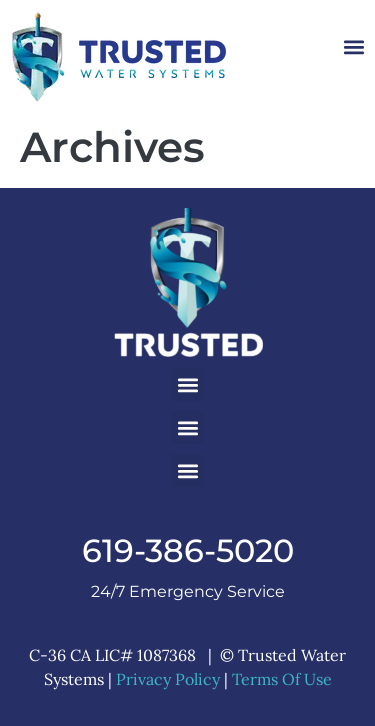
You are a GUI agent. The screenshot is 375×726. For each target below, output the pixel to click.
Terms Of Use (282, 679)
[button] (353, 47)
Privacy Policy (168, 679)
